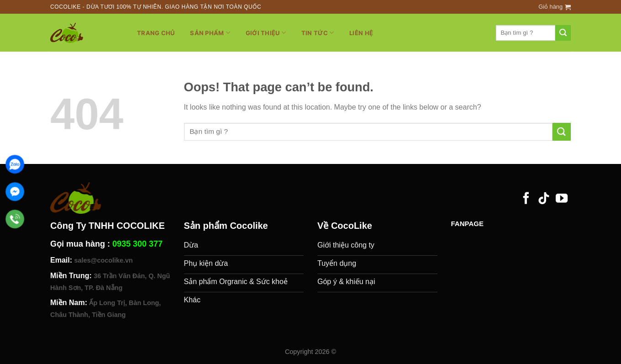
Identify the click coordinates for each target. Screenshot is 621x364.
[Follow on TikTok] (544, 199)
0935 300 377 (137, 244)
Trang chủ (156, 33)
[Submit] (563, 33)
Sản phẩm (210, 33)
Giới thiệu (266, 33)
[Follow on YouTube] (562, 199)
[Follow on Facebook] (526, 199)
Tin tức (318, 33)
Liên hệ (361, 33)
